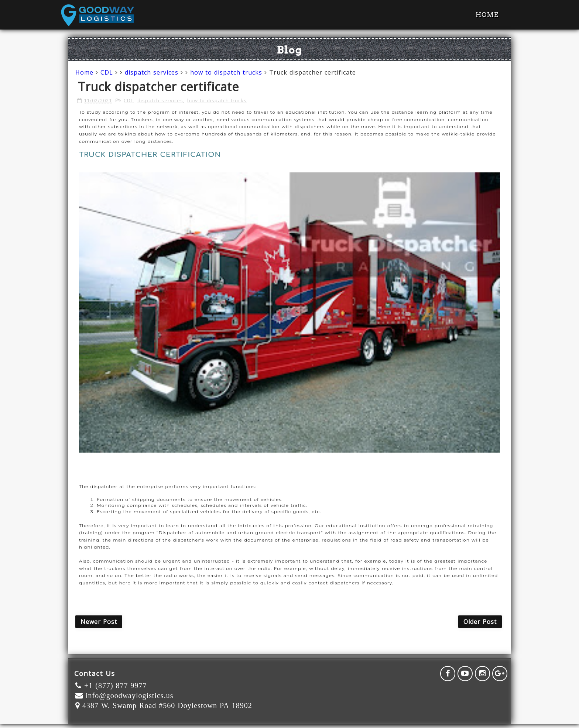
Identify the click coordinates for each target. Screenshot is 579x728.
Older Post (480, 622)
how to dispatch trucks (230, 72)
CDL (110, 72)
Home (487, 15)
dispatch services (155, 72)
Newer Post (99, 622)
